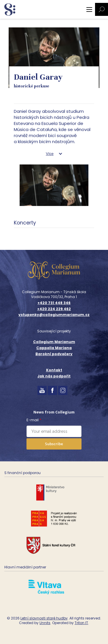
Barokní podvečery (54, 354)
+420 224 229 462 (54, 309)
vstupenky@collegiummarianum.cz (54, 315)
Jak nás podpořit (54, 376)
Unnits (45, 623)
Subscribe (54, 444)
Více (50, 154)
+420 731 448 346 (54, 303)
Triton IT (81, 623)
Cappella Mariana (54, 348)
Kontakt (54, 370)
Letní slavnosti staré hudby (44, 618)
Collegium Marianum (54, 342)
